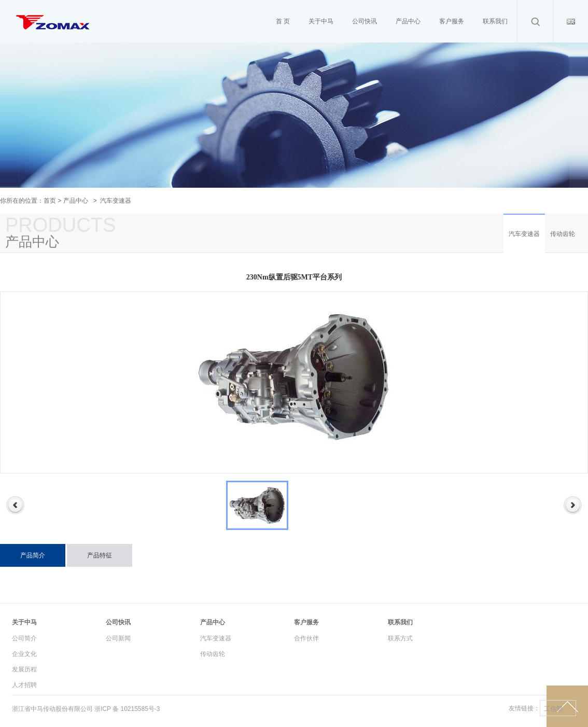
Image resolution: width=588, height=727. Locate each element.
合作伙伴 (306, 638)
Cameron (53, 47)
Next (573, 505)
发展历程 (24, 669)
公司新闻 (118, 638)
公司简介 (24, 638)
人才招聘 (24, 685)
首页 (50, 201)
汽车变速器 (524, 234)
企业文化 (24, 654)
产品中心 (76, 201)
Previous (15, 505)
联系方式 (400, 638)
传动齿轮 (563, 234)
